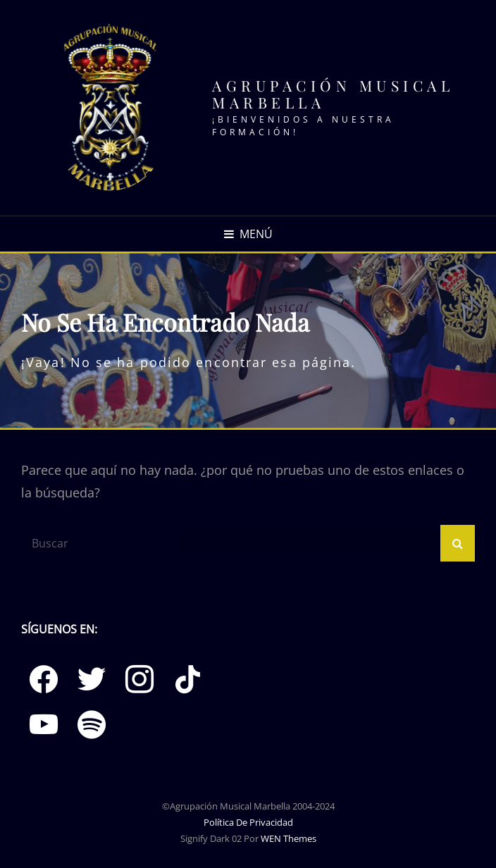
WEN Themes (289, 838)
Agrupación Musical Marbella (333, 94)
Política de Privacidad (248, 822)
